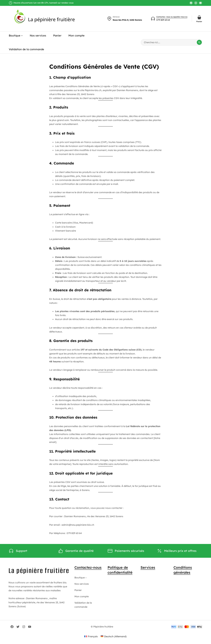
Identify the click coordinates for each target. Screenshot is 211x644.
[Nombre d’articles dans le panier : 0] (199, 17)
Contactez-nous (88, 567)
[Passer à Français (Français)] (91, 636)
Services (148, 567)
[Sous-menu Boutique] (22, 36)
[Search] (199, 42)
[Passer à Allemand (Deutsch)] (114, 636)
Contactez (161, 17)
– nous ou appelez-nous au (176, 17)
